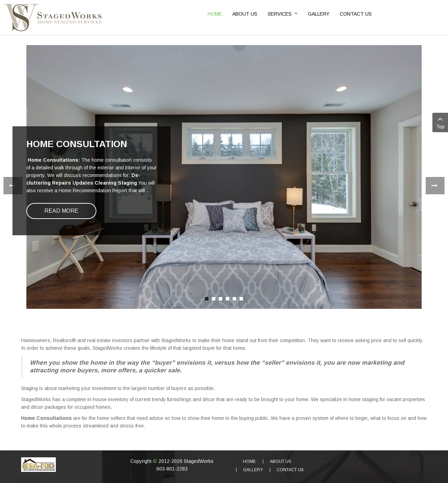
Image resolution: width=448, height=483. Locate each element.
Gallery (253, 470)
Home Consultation (77, 144)
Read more (61, 211)
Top (440, 122)
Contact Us (290, 470)
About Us (281, 461)
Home (249, 461)
